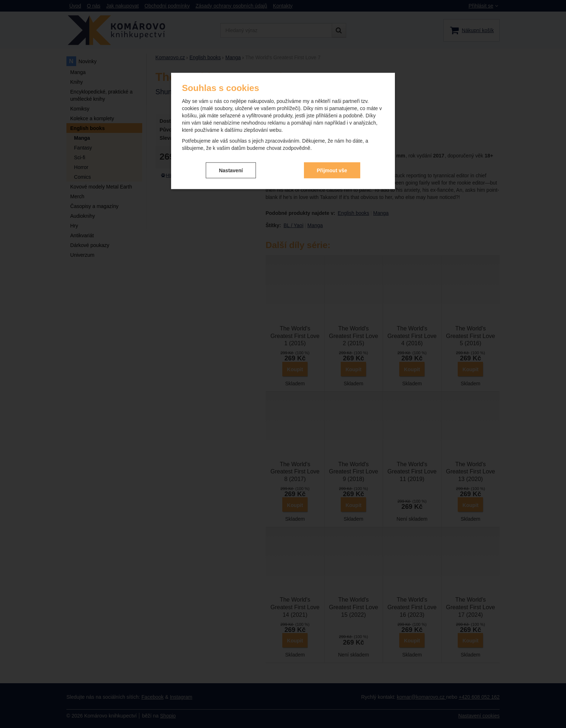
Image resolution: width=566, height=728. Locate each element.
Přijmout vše (332, 170)
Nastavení (231, 170)
